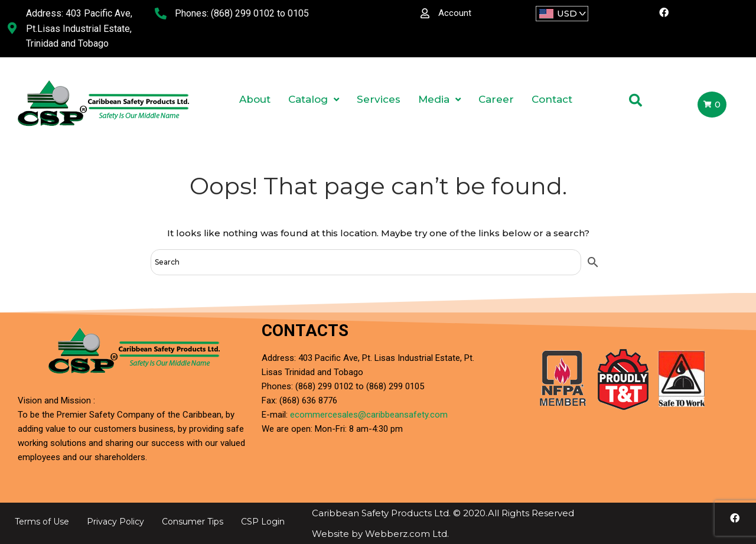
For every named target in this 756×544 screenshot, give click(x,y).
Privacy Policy (115, 522)
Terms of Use (42, 522)
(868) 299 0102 (243, 13)
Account (455, 13)
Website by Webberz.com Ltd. (380, 534)
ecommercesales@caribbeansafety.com (369, 415)
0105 (298, 13)
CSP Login (263, 522)
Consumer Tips (193, 522)
